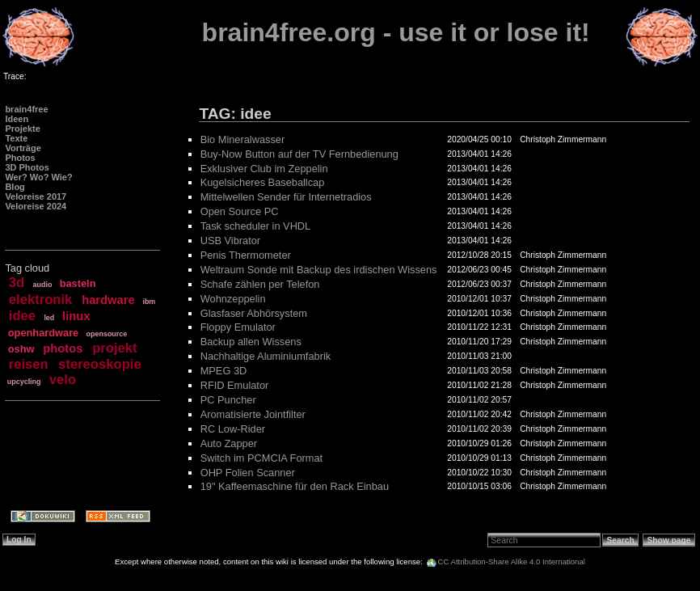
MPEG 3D (224, 371)
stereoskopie (100, 364)
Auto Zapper (229, 443)
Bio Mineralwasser (243, 139)
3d (17, 283)
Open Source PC (240, 211)
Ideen (17, 119)
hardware (108, 300)
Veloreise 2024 (36, 206)
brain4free (26, 109)
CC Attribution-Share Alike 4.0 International (512, 561)
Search (621, 540)
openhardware (43, 333)
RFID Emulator (235, 385)
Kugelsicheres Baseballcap (263, 182)
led (49, 318)
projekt (114, 348)
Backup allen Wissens (251, 342)
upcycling (24, 382)
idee (22, 316)
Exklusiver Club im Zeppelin (264, 169)
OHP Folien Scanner (248, 473)
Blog (15, 187)
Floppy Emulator (238, 327)
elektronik (41, 300)
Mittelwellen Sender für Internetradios (286, 197)
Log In (19, 540)
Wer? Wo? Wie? (38, 177)
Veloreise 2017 (36, 196)
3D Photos (27, 167)
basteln (78, 283)
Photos (20, 158)
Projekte (22, 129)
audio (43, 285)
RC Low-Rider (233, 429)
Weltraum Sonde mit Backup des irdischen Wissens (319, 270)
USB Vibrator (230, 241)
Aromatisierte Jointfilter (253, 414)
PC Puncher (228, 400)
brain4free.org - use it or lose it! (396, 32)
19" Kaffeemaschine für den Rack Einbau (295, 486)
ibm (149, 302)
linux (76, 316)
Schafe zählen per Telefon (260, 284)
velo (63, 380)
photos (63, 348)
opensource (107, 334)
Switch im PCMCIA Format (261, 458)
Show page (668, 540)
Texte (16, 138)
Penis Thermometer (246, 255)
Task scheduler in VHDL (256, 226)
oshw (21, 349)
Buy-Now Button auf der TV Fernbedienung (299, 154)
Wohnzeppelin (233, 299)
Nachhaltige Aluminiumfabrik (266, 356)
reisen (29, 364)
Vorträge (23, 148)
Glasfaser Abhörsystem (254, 313)
